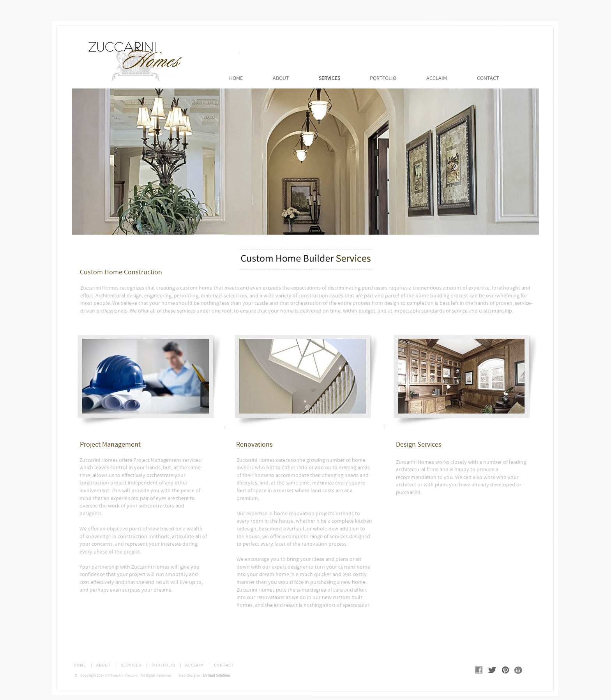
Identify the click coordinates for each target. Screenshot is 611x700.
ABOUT (281, 78)
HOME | (83, 665)
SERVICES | (134, 665)
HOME (236, 78)
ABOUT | (107, 665)
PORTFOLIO (383, 78)
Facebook (479, 671)
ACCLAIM (437, 78)
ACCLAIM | (198, 665)
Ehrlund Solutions (216, 675)
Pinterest (506, 671)
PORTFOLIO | (167, 665)
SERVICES (329, 78)
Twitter (493, 670)
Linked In (517, 670)
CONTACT (488, 78)
